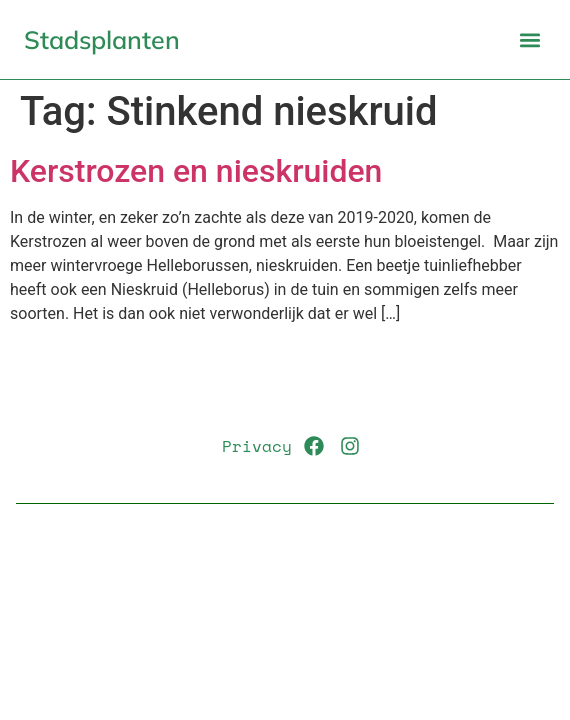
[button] (529, 39)
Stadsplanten (102, 39)
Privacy (257, 446)
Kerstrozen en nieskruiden (196, 171)
